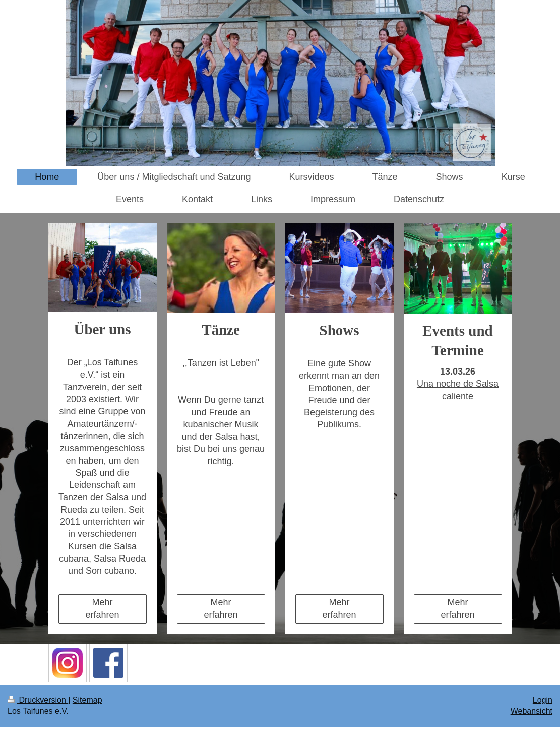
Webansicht (532, 711)
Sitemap (87, 700)
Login (543, 700)
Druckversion (38, 700)
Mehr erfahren (102, 608)
